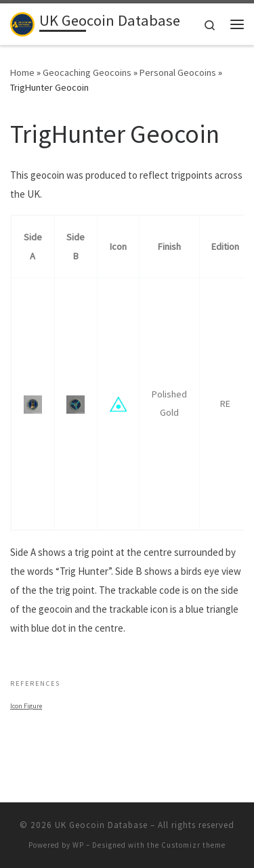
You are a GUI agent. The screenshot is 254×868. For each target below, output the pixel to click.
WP (78, 845)
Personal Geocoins (178, 72)
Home (22, 72)
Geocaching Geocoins (87, 72)
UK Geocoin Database (101, 825)
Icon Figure (26, 706)
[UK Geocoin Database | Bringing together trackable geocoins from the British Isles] (22, 22)
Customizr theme (193, 845)
